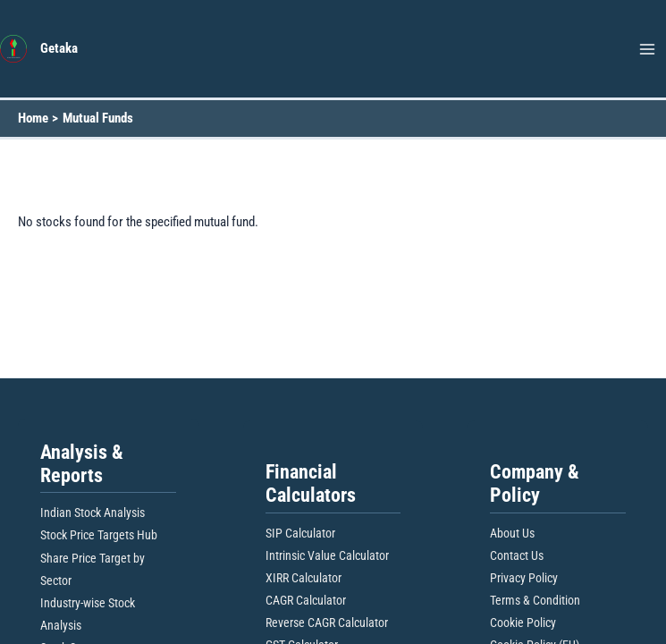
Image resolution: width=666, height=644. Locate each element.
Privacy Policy (524, 578)
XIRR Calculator (303, 578)
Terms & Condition (535, 600)
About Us (512, 533)
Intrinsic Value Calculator (327, 555)
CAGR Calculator (306, 600)
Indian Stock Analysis (93, 513)
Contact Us (517, 555)
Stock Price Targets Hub (99, 535)
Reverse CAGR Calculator (327, 623)
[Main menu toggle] (647, 49)
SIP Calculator (300, 533)
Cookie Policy (523, 623)
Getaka (59, 48)
